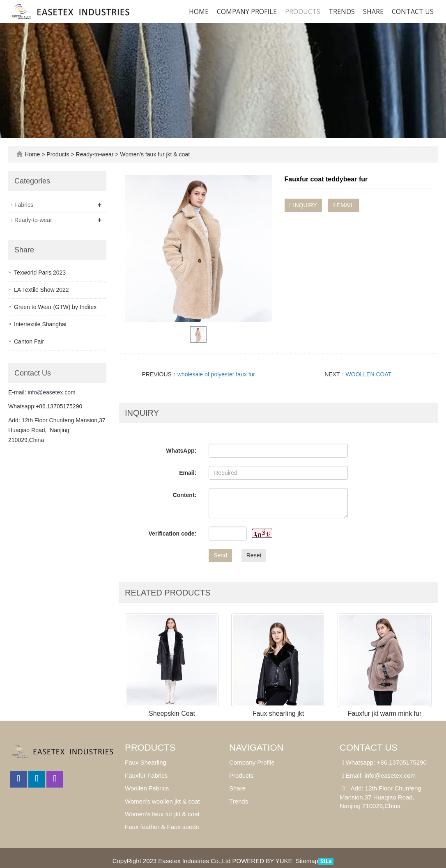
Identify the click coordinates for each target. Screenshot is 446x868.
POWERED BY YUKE (263, 861)
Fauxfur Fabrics (146, 775)
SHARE (373, 11)
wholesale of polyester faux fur (216, 374)
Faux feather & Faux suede (162, 827)
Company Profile (247, 11)
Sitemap (307, 861)
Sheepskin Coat (172, 713)
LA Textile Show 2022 (41, 290)
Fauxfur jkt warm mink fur (385, 713)
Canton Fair (29, 341)
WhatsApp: (181, 451)
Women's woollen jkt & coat (162, 801)
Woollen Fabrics (147, 788)
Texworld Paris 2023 (40, 273)
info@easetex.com (51, 392)
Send (220, 555)
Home (199, 11)
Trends (342, 11)
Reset (254, 555)
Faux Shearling (146, 762)
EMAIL (344, 205)
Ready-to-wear (95, 154)
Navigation (256, 748)
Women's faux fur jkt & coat (154, 154)
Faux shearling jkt (278, 713)
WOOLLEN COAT (369, 374)
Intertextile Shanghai (40, 324)
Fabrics (24, 205)
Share (237, 788)
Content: (185, 495)
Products (303, 11)
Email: (188, 473)
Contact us (413, 11)
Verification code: (173, 534)
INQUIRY (303, 205)
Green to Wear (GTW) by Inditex (55, 307)
